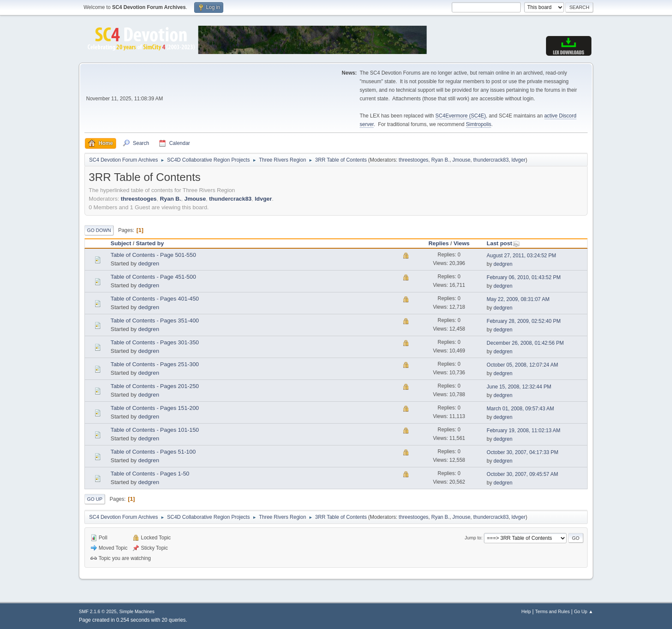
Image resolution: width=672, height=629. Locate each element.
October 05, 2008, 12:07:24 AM (523, 365)
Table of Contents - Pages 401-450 (155, 299)
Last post (503, 243)
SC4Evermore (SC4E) (461, 116)
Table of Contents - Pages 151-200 (155, 408)
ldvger (519, 160)
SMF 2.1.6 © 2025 (98, 611)
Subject (121, 243)
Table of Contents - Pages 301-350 (155, 342)
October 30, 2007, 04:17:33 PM (523, 452)
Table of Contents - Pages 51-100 (153, 452)
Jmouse (462, 160)
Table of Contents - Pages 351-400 (155, 321)
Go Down (99, 230)
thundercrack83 (491, 160)
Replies (439, 243)
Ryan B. (440, 160)
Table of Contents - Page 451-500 (153, 277)
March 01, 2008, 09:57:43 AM (520, 409)
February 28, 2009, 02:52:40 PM (524, 321)
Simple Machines (137, 611)
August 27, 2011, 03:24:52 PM (522, 256)
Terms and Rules (553, 611)
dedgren (148, 263)
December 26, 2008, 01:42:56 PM (525, 343)
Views (462, 243)
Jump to (473, 538)
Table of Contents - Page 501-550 (153, 255)
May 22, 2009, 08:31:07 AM (518, 299)
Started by (150, 243)
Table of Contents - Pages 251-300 (155, 364)
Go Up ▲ (583, 611)
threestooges (413, 160)
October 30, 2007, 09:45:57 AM (523, 474)
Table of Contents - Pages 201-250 (155, 386)
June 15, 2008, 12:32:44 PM (519, 387)
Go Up (95, 499)
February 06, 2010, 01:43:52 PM (524, 277)
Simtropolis (478, 124)
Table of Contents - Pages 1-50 (150, 474)
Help (526, 611)
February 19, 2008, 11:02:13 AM (524, 430)
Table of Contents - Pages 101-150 (155, 430)
